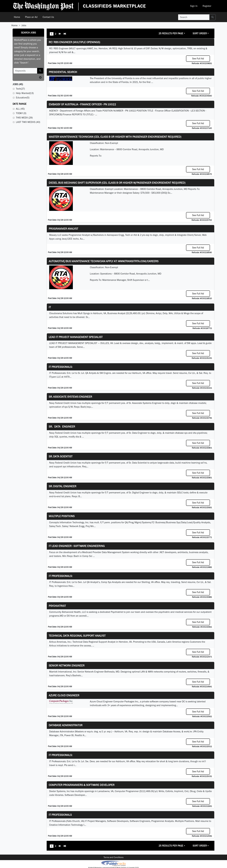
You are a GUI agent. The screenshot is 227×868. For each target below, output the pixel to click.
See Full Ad (198, 59)
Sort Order (200, 33)
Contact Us (48, 17)
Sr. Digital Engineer (63, 486)
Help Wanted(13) (25, 93)
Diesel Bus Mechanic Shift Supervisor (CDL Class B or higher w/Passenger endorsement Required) (117, 183)
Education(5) (23, 98)
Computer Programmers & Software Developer (82, 785)
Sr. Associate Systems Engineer (70, 397)
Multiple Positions (62, 516)
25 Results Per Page (171, 33)
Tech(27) (20, 89)
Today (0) (21, 113)
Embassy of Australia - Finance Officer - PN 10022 (82, 104)
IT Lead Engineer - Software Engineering (77, 546)
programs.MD (56, 616)
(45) (18, 84)
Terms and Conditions (113, 857)
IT (50, 307)
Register (207, 6)
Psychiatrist (57, 606)
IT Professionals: (61, 367)
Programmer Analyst (63, 229)
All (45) (20, 109)
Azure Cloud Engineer (64, 695)
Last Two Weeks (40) (28, 122)
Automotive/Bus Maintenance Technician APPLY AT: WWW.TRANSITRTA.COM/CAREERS (104, 261)
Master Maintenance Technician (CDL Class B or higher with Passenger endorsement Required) (115, 137)
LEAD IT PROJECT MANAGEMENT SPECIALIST (76, 337)
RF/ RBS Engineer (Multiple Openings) (74, 42)
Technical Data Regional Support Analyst (77, 636)
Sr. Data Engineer (62, 426)
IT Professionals (60, 815)
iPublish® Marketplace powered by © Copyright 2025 (113, 863)
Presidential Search (63, 72)
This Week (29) (24, 118)
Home (17, 17)
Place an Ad (31, 17)
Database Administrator (66, 725)
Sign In (194, 6)
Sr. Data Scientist (61, 456)
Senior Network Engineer (67, 665)
